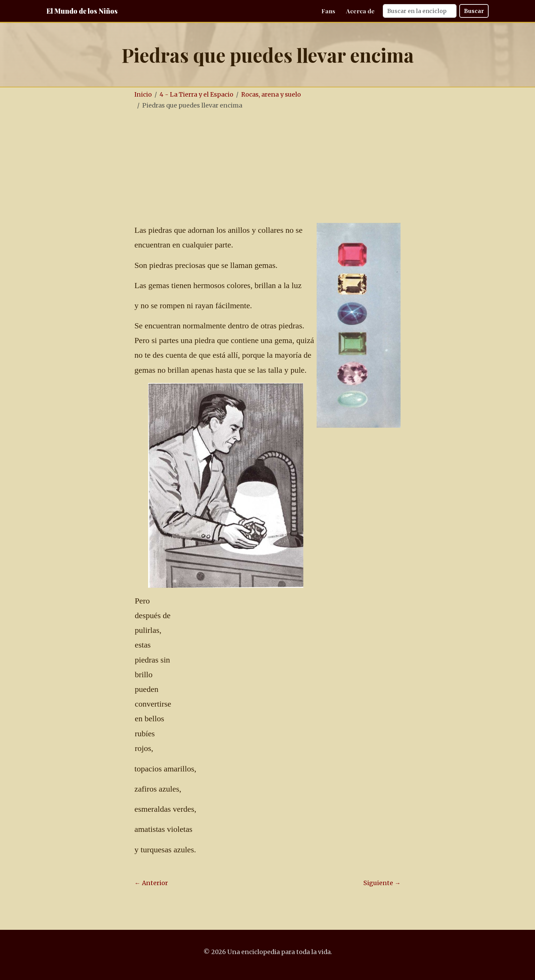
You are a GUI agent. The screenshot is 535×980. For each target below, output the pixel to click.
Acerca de (360, 11)
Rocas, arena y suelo (271, 95)
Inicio (143, 95)
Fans (328, 11)
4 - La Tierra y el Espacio (197, 95)
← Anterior (151, 883)
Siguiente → (382, 883)
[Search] (420, 11)
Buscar (474, 11)
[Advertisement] (288, 167)
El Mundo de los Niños (82, 11)
